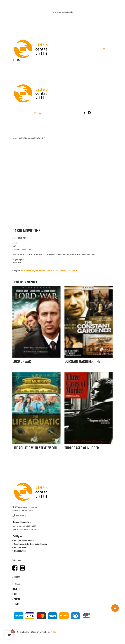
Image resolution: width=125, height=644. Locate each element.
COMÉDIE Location (25, 138)
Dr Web (53, 632)
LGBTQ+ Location (72, 271)
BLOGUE (15, 594)
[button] (115, 608)
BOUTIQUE (16, 584)
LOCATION (16, 589)
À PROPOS (16, 599)
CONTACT (16, 604)
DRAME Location (59, 271)
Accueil (15, 138)
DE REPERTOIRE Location (44, 271)
